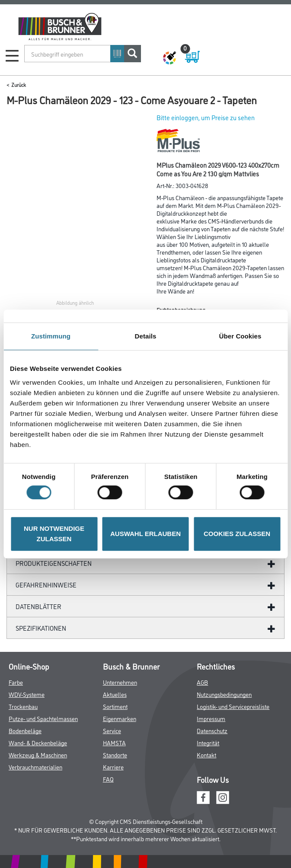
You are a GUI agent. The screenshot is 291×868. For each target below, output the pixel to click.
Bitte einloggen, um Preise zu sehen (206, 117)
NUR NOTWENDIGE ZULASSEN (54, 534)
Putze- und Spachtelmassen (43, 718)
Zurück (19, 85)
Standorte (115, 755)
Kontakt (206, 755)
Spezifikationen (41, 628)
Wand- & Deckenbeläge (38, 742)
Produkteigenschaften (54, 563)
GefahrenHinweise (46, 585)
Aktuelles (115, 694)
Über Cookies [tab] (240, 336)
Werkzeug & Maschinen (38, 755)
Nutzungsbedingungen (224, 694)
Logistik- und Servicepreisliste (233, 706)
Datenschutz (212, 730)
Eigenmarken (120, 718)
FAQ (108, 779)
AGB (202, 682)
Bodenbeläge (25, 730)
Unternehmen (120, 682)
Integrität (208, 742)
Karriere (113, 767)
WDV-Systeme (27, 694)
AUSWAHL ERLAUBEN (145, 534)
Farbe (16, 682)
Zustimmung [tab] (51, 336)
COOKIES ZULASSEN (237, 534)
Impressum (211, 718)
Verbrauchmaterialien (35, 767)
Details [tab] (146, 336)
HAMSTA (114, 742)
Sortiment (115, 706)
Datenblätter (38, 606)
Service (112, 730)
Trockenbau (23, 706)
